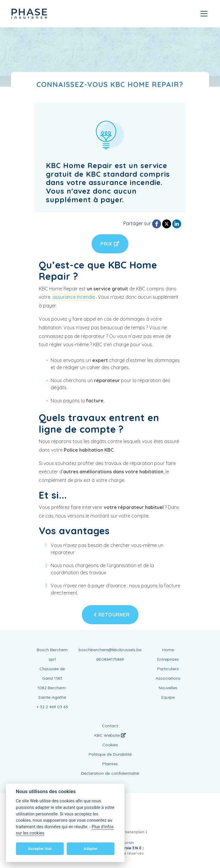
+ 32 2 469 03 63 (52, 707)
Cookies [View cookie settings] (110, 745)
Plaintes (110, 764)
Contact (110, 726)
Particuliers (168, 669)
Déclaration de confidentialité (110, 773)
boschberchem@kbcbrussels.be (110, 650)
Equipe (168, 697)
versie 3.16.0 (131, 848)
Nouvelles (168, 688)
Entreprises (168, 659)
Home (168, 650)
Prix (110, 244)
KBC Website (110, 735)
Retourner (112, 615)
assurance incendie (74, 297)
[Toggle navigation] (204, 14)
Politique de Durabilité (110, 754)
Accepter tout (40, 849)
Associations (168, 678)
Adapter (91, 849)
